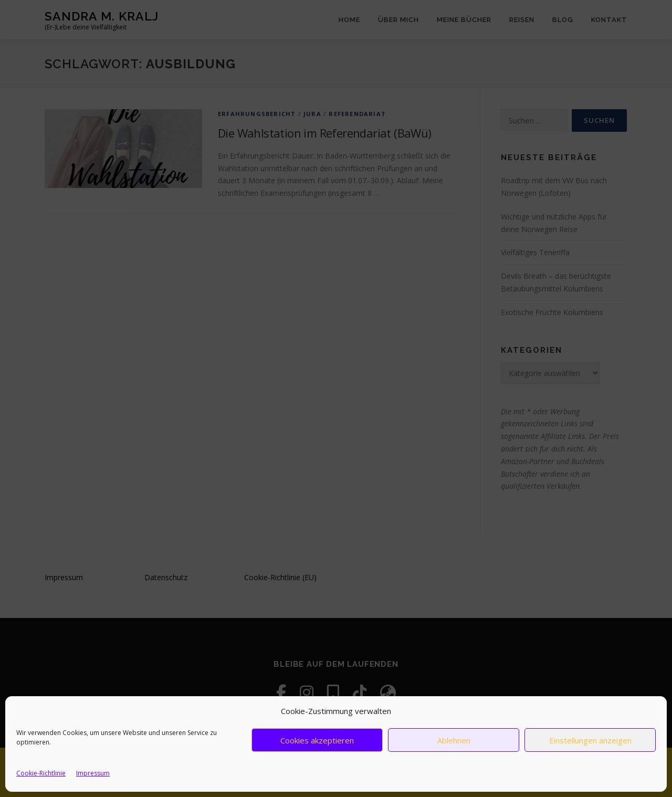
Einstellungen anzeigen (590, 740)
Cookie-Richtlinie (41, 773)
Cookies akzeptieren (317, 740)
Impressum (93, 773)
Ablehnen (454, 740)
